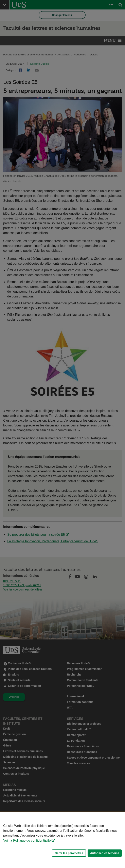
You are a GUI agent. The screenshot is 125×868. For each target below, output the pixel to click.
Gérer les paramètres (69, 853)
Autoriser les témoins (105, 853)
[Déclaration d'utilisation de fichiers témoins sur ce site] (63, 840)
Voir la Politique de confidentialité (27, 840)
